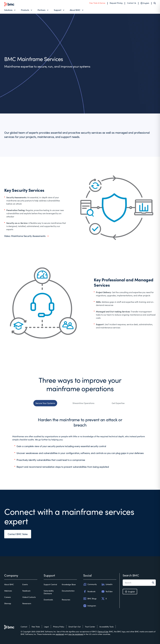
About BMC (75, 10)
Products (25, 10)
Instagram (90, 606)
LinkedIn (107, 584)
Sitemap (8, 603)
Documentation (68, 591)
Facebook (89, 591)
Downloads (48, 600)
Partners (41, 10)
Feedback (26, 591)
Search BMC (131, 575)
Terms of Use (103, 632)
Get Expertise (118, 403)
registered (60, 634)
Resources (66, 600)
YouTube (107, 591)
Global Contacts (29, 597)
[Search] (155, 3)
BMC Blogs (90, 599)
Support (58, 10)
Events (25, 584)
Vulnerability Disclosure (49, 592)
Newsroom (27, 603)
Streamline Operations (83, 403)
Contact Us (132, 3)
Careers (7, 597)
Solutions (8, 10)
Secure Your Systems (45, 403)
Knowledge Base (69, 584)
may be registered (76, 634)
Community (90, 584)
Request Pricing (116, 3)
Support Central (50, 584)
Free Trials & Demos (97, 3)
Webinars (8, 591)
